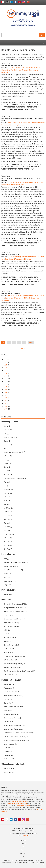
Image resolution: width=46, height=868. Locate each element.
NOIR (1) (7, 634)
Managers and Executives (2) (14, 729)
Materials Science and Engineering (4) (16, 740)
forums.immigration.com (19, 801)
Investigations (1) (10, 581)
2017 (5, 370)
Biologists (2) (8, 703)
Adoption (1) (8, 641)
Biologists (28, 259)
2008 (5, 392)
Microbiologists (16, 70)
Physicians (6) (9, 722)
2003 (5, 403)
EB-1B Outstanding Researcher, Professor (22, 182)
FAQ (23, 856)
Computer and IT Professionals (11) (16, 737)
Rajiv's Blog (23, 853)
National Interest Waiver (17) (13, 667)
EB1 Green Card (13, 123)
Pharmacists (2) (9, 688)
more (23, 349)
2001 (5, 409)
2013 (5, 379)
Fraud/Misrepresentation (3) (13, 570)
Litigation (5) (8, 585)
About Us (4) (8, 594)
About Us (23, 841)
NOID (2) (7, 630)
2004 (5, 401)
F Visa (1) (7, 482)
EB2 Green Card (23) (11, 660)
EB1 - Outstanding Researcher (11, 255)
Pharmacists (6, 70)
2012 (5, 381)
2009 (5, 390)
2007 (5, 395)
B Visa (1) (7, 467)
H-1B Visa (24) (9, 534)
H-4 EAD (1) (8, 445)
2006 (5, 398)
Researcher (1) (9, 684)
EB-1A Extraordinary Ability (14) (14, 664)
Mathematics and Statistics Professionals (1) (19, 733)
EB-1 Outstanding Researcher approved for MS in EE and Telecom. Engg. (22, 120)
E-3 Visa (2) (8, 493)
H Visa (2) (7, 497)
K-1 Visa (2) (8, 516)
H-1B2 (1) (7, 501)
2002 (5, 406)
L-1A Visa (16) (9, 512)
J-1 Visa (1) (8, 475)
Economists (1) (9, 710)
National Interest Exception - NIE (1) (16, 562)
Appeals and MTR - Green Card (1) (15, 611)
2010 (5, 387)
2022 (5, 359)
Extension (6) (8, 489)
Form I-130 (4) (9, 615)
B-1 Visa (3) (8, 542)
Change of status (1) (11, 437)
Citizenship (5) (9, 772)
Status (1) (7, 441)
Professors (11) (9, 759)
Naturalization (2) (9, 768)
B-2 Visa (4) (8, 545)
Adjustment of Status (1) (12, 623)
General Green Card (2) (11, 645)
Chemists (25, 70)
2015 (5, 373)
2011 (5, 384)
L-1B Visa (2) (8, 508)
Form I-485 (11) (9, 649)
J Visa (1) (7, 523)
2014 (5, 376)
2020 (5, 365)
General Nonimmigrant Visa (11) (14, 452)
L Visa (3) (7, 471)
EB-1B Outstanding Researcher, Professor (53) (19, 671)
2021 (5, 362)
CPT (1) (6, 434)
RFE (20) (7, 577)
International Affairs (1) (11, 714)
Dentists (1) (8, 699)
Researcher (37, 68)
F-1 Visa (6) (8, 538)
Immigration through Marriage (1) (15, 608)
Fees (23, 847)
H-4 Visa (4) (8, 530)
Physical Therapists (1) (12, 692)
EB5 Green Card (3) (10, 638)
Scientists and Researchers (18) (15, 725)
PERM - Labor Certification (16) (14, 656)
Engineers (22, 125)
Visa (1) (6, 559)
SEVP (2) (7, 448)
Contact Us (23, 844)
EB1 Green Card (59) (11, 675)
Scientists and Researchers (24, 68)
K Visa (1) (7, 426)
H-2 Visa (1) (8, 527)
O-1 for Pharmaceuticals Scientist (12, 65)
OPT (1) (6, 460)
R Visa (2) (7, 504)
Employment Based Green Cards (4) (16, 619)
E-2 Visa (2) (8, 430)
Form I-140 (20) (9, 652)
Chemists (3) (8, 751)
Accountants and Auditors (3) (13, 696)
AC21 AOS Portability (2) (12, 626)
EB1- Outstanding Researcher (11, 293)
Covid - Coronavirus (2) (11, 566)
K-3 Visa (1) (8, 519)
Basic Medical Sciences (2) (13, 718)
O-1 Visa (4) (8, 549)
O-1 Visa (11, 68)
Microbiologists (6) (10, 744)
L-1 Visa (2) (8, 456)
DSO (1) (6, 486)
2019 (5, 368)
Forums (23, 850)
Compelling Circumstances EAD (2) (15, 604)
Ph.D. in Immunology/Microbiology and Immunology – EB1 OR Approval (21, 179)
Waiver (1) (7, 463)
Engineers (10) (9, 748)
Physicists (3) (8, 755)
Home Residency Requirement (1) (15, 478)
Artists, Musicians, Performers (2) (15, 707)
